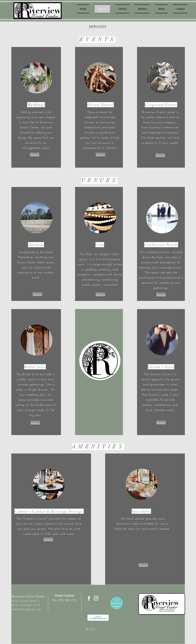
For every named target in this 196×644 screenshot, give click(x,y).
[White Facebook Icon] (89, 598)
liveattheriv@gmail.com (26, 610)
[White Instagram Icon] (96, 598)
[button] (35, 155)
